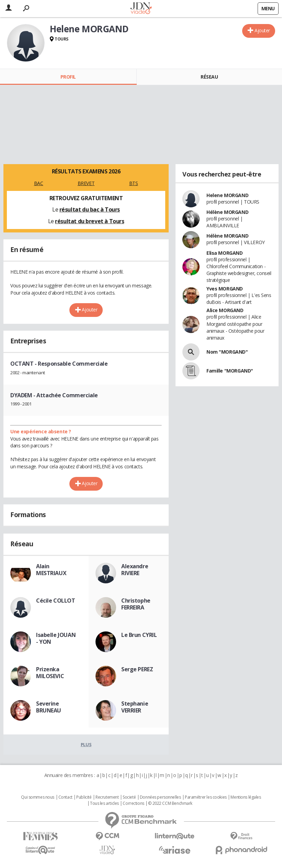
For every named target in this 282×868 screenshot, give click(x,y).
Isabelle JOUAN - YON (56, 638)
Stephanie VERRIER (135, 707)
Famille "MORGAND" (230, 371)
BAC (39, 183)
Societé (129, 797)
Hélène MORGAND (227, 212)
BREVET (86, 183)
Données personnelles (160, 797)
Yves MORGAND (225, 289)
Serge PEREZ (137, 669)
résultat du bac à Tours (90, 209)
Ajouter (262, 30)
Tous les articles (104, 803)
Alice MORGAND (225, 310)
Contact (65, 797)
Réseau (209, 77)
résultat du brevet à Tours (89, 221)
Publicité (84, 797)
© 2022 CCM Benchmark (170, 803)
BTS (134, 183)
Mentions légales (246, 797)
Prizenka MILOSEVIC (50, 673)
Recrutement (107, 797)
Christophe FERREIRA (136, 604)
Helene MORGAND (227, 195)
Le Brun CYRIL (139, 635)
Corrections (133, 803)
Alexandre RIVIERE (135, 570)
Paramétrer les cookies (206, 797)
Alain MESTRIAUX (51, 570)
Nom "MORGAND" (227, 352)
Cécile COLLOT (56, 601)
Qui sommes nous (38, 797)
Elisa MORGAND (225, 253)
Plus (86, 744)
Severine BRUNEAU (49, 707)
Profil (68, 77)
